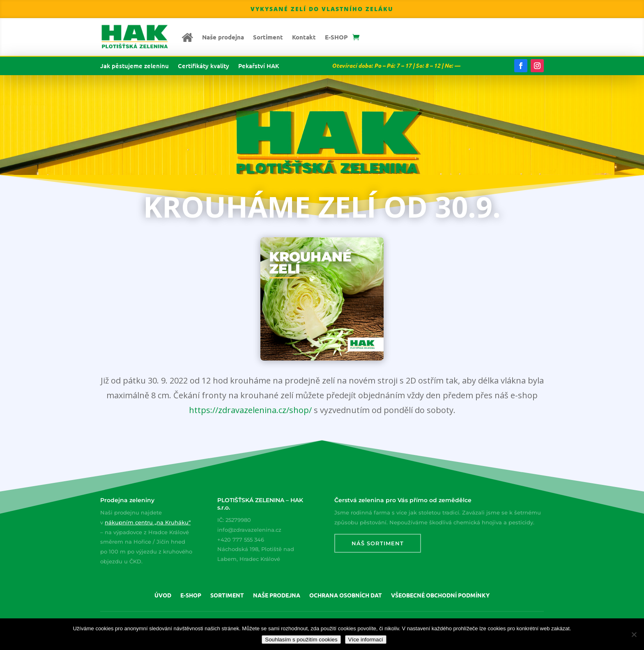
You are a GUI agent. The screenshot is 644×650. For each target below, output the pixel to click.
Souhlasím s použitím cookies (301, 640)
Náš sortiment (378, 543)
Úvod (163, 595)
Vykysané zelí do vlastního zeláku (322, 9)
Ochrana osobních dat (346, 595)
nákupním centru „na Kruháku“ (148, 522)
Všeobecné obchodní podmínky (440, 595)
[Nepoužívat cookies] (634, 634)
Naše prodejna (223, 37)
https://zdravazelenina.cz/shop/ (250, 410)
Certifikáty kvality (204, 66)
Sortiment (268, 37)
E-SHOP (336, 37)
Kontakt (304, 37)
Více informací (366, 640)
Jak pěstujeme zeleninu (135, 66)
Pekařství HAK (259, 66)
